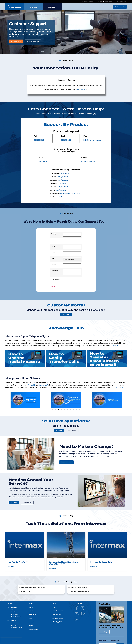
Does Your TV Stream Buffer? (102, 562)
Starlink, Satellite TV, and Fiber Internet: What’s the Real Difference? (111, 627)
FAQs (30, 618)
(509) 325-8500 (77, 193)
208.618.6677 (66, 140)
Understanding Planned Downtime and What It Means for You (64, 563)
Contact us (109, 2)
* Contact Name (55, 240)
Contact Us (32, 622)
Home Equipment (16, 617)
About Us (31, 604)
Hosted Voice (15, 625)
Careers (31, 611)
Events (31, 607)
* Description (54, 270)
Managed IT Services (17, 628)
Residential (33, 7)
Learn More (116, 346)
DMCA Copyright (57, 622)
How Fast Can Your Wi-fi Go (19, 562)
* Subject (53, 264)
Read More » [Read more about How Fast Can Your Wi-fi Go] (11, 566)
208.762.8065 (39, 140)
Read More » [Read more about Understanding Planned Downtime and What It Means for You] (52, 568)
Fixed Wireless (15, 612)
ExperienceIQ (43, 385)
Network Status (33, 629)
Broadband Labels (57, 618)
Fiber (12, 610)
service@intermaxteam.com (63, 197)
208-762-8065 (81, 89)
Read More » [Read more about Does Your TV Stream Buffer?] (94, 566)
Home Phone (14, 614)
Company (54, 234)
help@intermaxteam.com (93, 140)
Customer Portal (87, 2)
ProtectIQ (31, 385)
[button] (7, 358)
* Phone (53, 252)
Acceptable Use (56, 615)
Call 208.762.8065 (121, 2)
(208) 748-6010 (63, 183)
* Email (53, 246)
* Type (53, 258)
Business (52, 7)
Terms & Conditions (58, 611)
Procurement (32, 615)
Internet (13, 623)
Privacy (54, 607)
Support (99, 2)
